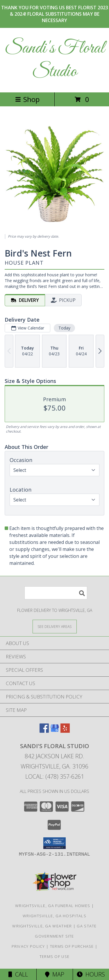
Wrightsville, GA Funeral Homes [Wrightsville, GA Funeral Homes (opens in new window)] (53, 906)
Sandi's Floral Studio (55, 60)
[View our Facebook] (44, 731)
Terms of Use (55, 956)
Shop (27, 99)
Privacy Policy (28, 946)
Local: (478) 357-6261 (55, 776)
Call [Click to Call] (18, 974)
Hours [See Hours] (91, 974)
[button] (54, 843)
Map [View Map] (55, 974)
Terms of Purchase (72, 946)
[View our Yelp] (65, 731)
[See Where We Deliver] (55, 626)
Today (64, 328)
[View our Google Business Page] (55, 731)
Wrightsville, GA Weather (42, 926)
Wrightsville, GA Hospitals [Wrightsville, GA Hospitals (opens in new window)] (54, 916)
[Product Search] (56, 593)
